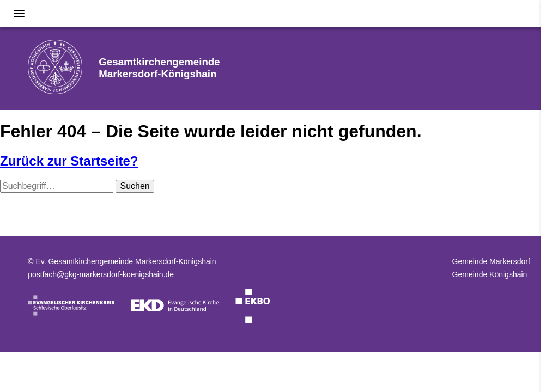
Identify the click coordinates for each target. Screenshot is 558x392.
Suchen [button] (135, 186)
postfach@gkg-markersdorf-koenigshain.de (101, 274)
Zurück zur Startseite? (69, 161)
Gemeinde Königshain (490, 274)
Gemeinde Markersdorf (491, 261)
